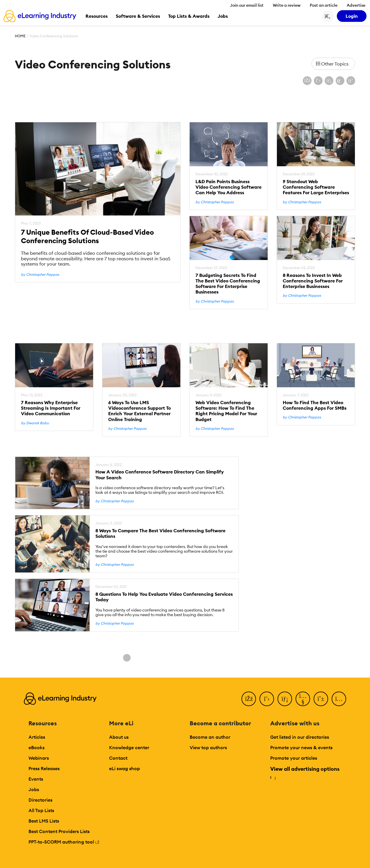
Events (36, 779)
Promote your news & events (301, 747)
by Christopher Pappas (40, 275)
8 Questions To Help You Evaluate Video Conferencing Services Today (164, 597)
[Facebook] (249, 699)
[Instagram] (339, 699)
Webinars (39, 758)
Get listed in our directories (300, 737)
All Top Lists (41, 810)
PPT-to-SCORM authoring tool (64, 842)
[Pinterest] (321, 699)
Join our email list (247, 5)
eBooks (37, 747)
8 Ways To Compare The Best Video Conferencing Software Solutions (160, 533)
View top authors (208, 747)
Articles (37, 737)
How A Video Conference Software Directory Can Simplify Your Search (160, 475)
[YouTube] (303, 699)
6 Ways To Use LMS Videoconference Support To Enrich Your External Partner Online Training (139, 411)
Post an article (324, 5)
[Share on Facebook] (307, 81)
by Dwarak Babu (35, 423)
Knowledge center (129, 747)
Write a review (287, 5)
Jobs (34, 789)
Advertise (356, 5)
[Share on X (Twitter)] (318, 81)
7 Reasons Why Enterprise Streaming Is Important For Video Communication (51, 408)
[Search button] (328, 16)
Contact (118, 758)
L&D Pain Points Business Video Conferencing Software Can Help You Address (228, 187)
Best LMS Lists (44, 821)
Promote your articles (294, 758)
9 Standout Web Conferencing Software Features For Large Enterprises (316, 187)
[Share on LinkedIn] (329, 81)
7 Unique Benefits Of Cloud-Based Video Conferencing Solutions (87, 236)
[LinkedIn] (285, 699)
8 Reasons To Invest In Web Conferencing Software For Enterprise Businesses (313, 281)
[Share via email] (340, 81)
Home (20, 36)
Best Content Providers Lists (59, 831)
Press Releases (44, 768)
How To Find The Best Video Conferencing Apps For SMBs (315, 405)
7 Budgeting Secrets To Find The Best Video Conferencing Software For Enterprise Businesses (228, 284)
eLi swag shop (124, 768)
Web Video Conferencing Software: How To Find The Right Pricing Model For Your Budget (226, 411)
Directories (40, 800)
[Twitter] (267, 699)
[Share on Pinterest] (351, 81)
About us (119, 737)
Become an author (210, 737)
